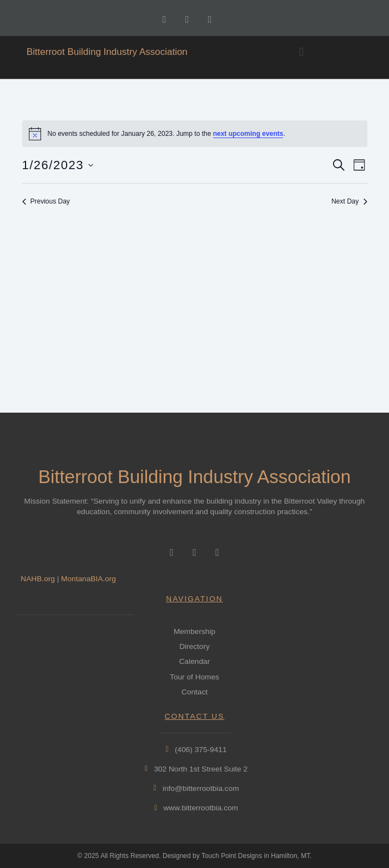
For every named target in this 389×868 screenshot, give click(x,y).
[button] (302, 52)
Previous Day (46, 201)
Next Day (349, 201)
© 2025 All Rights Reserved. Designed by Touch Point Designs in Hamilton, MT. (194, 856)
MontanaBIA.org (89, 579)
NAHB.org (38, 579)
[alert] (195, 134)
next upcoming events (248, 134)
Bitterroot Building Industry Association (107, 52)
